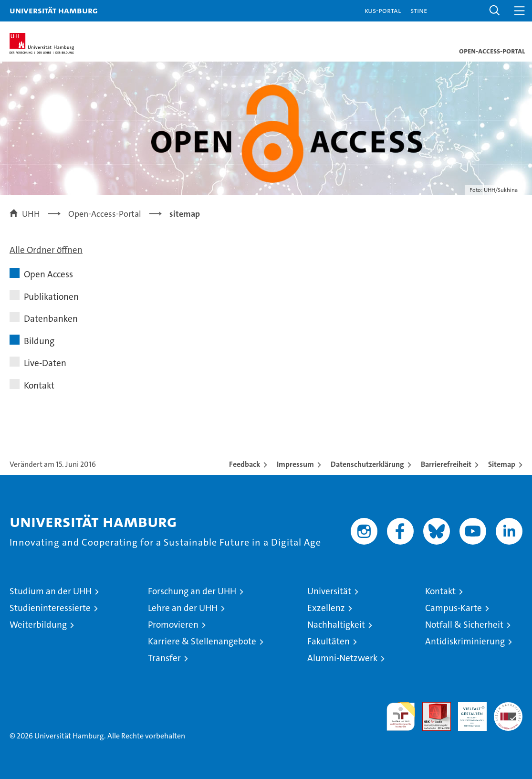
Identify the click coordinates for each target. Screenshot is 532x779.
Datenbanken (51, 319)
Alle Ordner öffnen (46, 250)
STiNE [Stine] (419, 10)
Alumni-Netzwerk (342, 658)
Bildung (39, 341)
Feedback (245, 464)
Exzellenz (326, 608)
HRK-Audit (467, 712)
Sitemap (502, 464)
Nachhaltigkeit (336, 625)
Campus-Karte (454, 608)
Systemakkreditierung (508, 707)
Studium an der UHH (51, 591)
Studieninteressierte (50, 608)
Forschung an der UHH (192, 591)
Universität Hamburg (54, 10)
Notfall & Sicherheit (464, 625)
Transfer (164, 658)
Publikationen (51, 297)
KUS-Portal (383, 10)
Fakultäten (329, 641)
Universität (329, 591)
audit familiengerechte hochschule (401, 716)
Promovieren (173, 625)
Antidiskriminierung (465, 641)
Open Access (48, 274)
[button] (495, 11)
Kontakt (39, 385)
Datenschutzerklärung (367, 464)
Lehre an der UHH (183, 608)
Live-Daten (45, 363)
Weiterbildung (38, 625)
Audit (431, 707)
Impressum (295, 464)
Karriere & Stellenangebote (202, 641)
